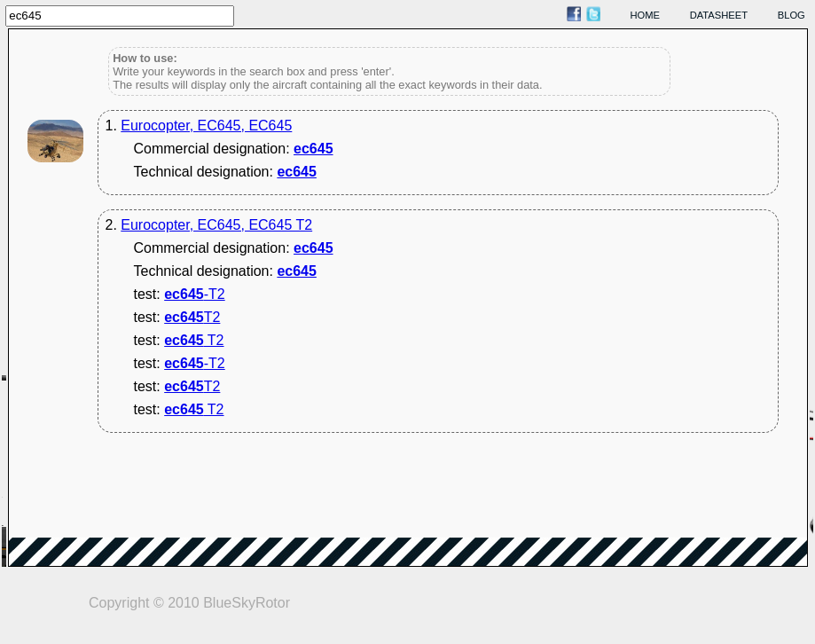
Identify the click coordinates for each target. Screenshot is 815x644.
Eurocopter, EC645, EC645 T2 (216, 225)
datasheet (719, 15)
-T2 (195, 294)
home (646, 15)
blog (791, 15)
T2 (192, 317)
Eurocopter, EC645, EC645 (206, 126)
